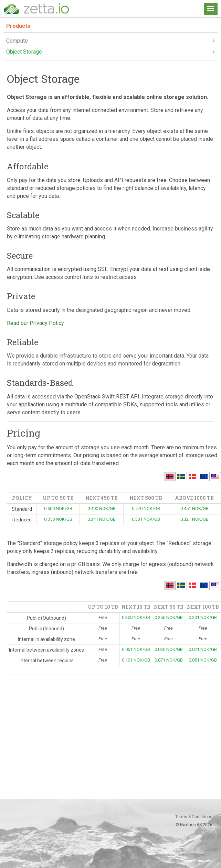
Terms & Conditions (194, 817)
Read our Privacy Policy (35, 323)
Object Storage (110, 52)
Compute (110, 41)
